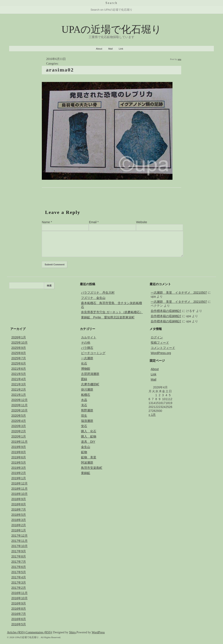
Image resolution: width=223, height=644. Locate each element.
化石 (84, 363)
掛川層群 (87, 389)
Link (121, 49)
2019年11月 (19, 442)
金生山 (86, 447)
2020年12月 (19, 400)
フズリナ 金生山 (93, 298)
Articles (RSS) (16, 632)
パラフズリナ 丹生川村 (98, 293)
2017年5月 (19, 572)
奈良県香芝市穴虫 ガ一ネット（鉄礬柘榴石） (112, 312)
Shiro (72, 632)
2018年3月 (19, 520)
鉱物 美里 (89, 457)
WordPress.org (161, 353)
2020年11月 (19, 405)
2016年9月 (19, 603)
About (99, 49)
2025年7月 (19, 358)
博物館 (86, 369)
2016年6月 (19, 619)
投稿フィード (160, 343)
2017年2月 (19, 588)
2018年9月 (19, 499)
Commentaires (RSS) (39, 632)
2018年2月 (19, 525)
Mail (110, 49)
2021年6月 (19, 369)
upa (179, 59)
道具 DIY (88, 442)
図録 (84, 379)
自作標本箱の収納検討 (166, 311)
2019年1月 (19, 478)
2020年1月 (19, 436)
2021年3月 (19, 384)
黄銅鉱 (86, 473)
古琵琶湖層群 (90, 374)
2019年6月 (19, 457)
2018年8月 (19, 504)
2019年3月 (19, 468)
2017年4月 (19, 577)
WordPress (98, 632)
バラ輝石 (87, 348)
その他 (86, 343)
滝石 (84, 405)
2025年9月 (19, 348)
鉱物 (84, 452)
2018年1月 (19, 530)
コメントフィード (163, 348)
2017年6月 (19, 567)
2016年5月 (19, 624)
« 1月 (152, 415)
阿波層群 (87, 463)
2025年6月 (19, 363)
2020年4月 (19, 421)
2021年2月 (19, 389)
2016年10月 (19, 598)
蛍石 (84, 426)
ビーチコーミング (93, 353)
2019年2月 (19, 473)
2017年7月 (19, 562)
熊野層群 (87, 410)
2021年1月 (19, 395)
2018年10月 (19, 494)
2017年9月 (19, 551)
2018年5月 (19, 515)
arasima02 (60, 70)
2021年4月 (19, 379)
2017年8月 (19, 556)
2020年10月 (19, 410)
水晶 (84, 400)
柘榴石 (86, 395)
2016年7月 (19, 614)
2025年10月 (19, 343)
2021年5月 (19, 374)
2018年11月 (19, 489)
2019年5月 (19, 463)
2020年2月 (19, 431)
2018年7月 (19, 509)
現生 (84, 416)
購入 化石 (89, 431)
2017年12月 (19, 536)
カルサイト (89, 337)
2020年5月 (19, 416)
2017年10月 (19, 546)
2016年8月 (19, 609)
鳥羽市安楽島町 (92, 468)
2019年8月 (19, 452)
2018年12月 (19, 483)
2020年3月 (19, 426)
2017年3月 (19, 582)
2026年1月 (19, 337)
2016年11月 (19, 593)
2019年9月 (19, 447)
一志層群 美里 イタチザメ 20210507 (179, 293)
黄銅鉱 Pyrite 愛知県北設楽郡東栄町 (108, 317)
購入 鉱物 (89, 436)
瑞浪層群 (87, 421)
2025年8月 (19, 353)
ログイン (157, 337)
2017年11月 (19, 541)
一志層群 (87, 358)
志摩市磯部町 (90, 384)
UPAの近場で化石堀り (112, 29)
